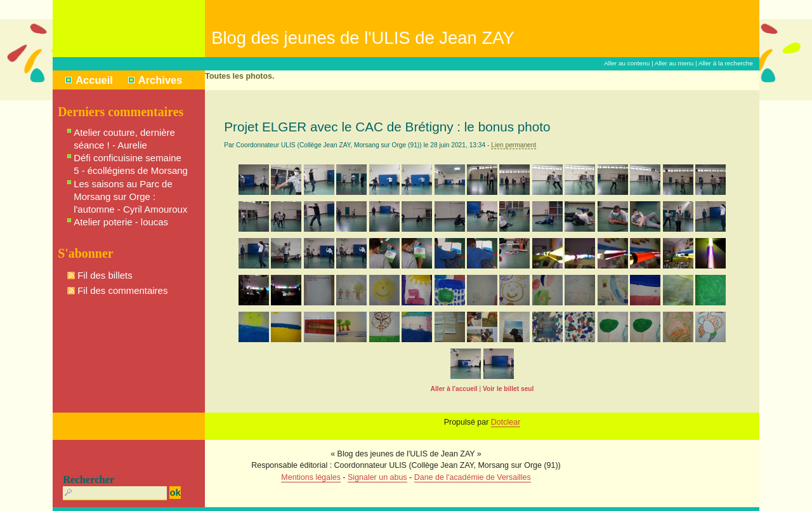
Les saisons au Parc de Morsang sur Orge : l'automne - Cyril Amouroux (130, 196)
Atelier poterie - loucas (121, 222)
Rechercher (88, 480)
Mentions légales (311, 477)
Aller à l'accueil (454, 389)
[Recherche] (115, 493)
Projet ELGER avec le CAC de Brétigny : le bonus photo (387, 127)
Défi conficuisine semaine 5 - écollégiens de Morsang (131, 164)
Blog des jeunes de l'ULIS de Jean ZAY (363, 38)
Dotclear (506, 422)
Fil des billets (105, 275)
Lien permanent (514, 145)
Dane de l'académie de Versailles (473, 477)
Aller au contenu (627, 63)
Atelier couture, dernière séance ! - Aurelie (124, 139)
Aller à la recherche (726, 63)
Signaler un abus (377, 477)
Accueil (94, 80)
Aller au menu (674, 63)
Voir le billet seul (508, 389)
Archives (160, 80)
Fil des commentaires (122, 290)
